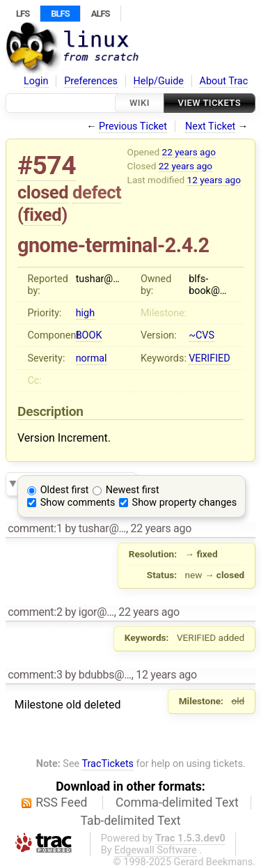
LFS (23, 14)
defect (97, 192)
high (85, 313)
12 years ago (214, 180)
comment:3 (35, 675)
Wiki (140, 103)
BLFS (60, 14)
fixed (43, 215)
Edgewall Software (156, 850)
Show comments (78, 503)
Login (36, 81)
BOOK (89, 335)
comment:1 (35, 528)
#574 (47, 165)
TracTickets (108, 764)
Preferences (91, 81)
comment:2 (35, 612)
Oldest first (65, 490)
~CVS (201, 335)
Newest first (133, 490)
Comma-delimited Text (177, 803)
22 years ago (189, 152)
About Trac (224, 81)
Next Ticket (210, 126)
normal (92, 358)
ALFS (101, 14)
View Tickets (209, 103)
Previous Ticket (133, 126)
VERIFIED (209, 358)
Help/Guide (159, 81)
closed (43, 192)
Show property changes (184, 503)
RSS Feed (61, 803)
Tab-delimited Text (131, 821)
